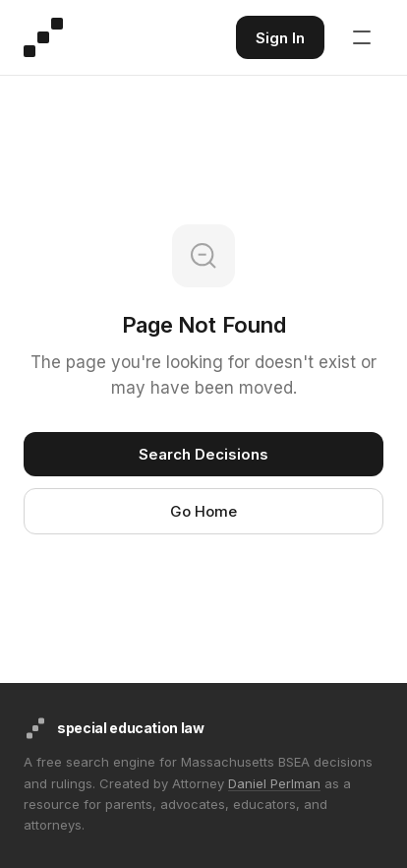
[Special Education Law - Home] (43, 37)
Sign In (280, 38)
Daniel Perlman (274, 783)
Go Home (203, 511)
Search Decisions (203, 454)
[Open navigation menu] (362, 37)
